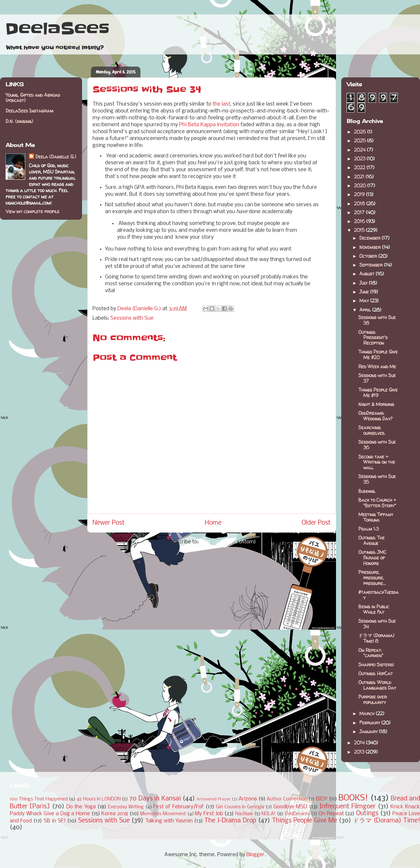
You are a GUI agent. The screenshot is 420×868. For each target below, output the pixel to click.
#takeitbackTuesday (378, 595)
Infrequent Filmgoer (347, 807)
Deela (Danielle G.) (56, 157)
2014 (360, 743)
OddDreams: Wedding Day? (375, 416)
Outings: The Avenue (371, 540)
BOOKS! (353, 798)
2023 (360, 159)
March (367, 713)
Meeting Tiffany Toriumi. (376, 517)
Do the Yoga (81, 807)
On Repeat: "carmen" (371, 653)
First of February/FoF (179, 807)
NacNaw (244, 814)
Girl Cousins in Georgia (240, 807)
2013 (360, 752)
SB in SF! (55, 821)
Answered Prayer (214, 799)
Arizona (248, 799)
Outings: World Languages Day (377, 685)
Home (213, 523)
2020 (361, 185)
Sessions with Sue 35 (377, 479)
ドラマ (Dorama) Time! (387, 821)
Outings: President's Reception (373, 338)
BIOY (322, 799)
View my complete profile (32, 211)
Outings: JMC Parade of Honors (372, 558)
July (364, 283)
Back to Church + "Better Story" (377, 503)
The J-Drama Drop (230, 821)
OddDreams (297, 814)
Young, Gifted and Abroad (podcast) (33, 98)
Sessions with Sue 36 (377, 445)
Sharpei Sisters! (376, 665)
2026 (361, 132)
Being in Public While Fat (374, 609)
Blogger (255, 855)
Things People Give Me (304, 821)
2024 (360, 150)
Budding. (367, 491)
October (369, 256)
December (370, 238)
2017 (360, 212)
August (367, 274)
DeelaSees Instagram (30, 111)
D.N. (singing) (19, 121)
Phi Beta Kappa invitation (209, 125)
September (372, 265)
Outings (367, 814)
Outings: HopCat (376, 673)
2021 (360, 177)
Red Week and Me (377, 366)
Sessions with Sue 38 (377, 320)
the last (221, 104)
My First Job (209, 814)
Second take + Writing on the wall (377, 462)
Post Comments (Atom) (228, 542)
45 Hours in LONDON (99, 799)
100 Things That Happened (39, 799)
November (371, 247)
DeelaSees (57, 29)
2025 (360, 141)
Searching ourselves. (372, 430)
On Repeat (331, 814)
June (365, 292)
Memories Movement (163, 814)
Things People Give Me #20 (378, 354)
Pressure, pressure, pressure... (372, 578)
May (365, 301)
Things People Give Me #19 (378, 393)
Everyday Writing (126, 807)
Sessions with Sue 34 (377, 624)
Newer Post (109, 523)
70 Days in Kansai (155, 799)
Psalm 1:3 (368, 529)
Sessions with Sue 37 (377, 378)
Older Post (316, 523)
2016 (360, 221)
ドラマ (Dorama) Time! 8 (376, 638)
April (366, 310)
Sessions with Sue (132, 318)
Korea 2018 (115, 814)
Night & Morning (376, 404)
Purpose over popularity (373, 699)
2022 (360, 167)
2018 (360, 203)
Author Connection (287, 799)
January (369, 731)
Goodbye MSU (290, 807)
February (370, 723)
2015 (360, 230)
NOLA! (269, 814)
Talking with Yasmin (169, 821)
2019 (360, 194)
